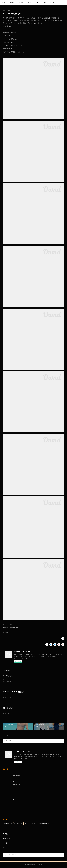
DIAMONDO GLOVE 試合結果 (13, 692)
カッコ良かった (8, 676)
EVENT (29, 2)
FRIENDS (12, 2)
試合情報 (8, 824)
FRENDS (18, 824)
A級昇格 (15, 791)
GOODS (21, 2)
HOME (4, 2)
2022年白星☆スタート (19, 809)
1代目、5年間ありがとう (19, 773)
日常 (33, 824)
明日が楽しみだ (8, 708)
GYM (45, 2)
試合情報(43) (6, 633)
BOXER (52, 2)
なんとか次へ (16, 800)
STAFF (37, 2)
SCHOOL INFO (45, 824)
